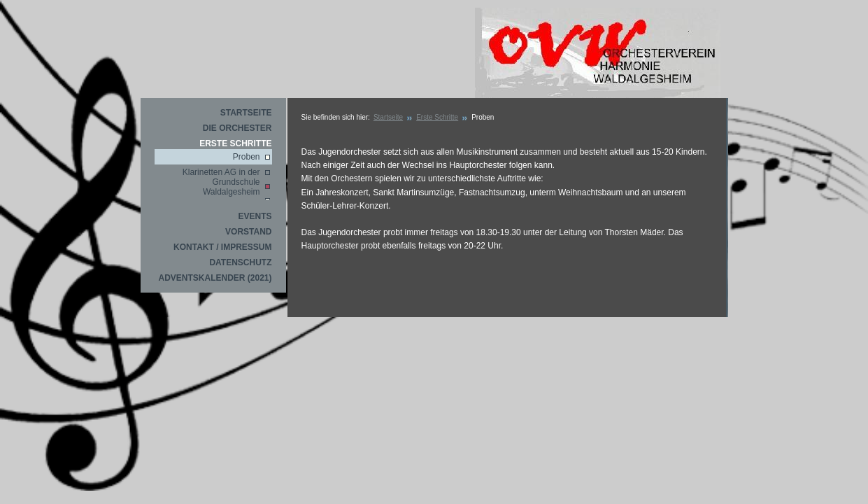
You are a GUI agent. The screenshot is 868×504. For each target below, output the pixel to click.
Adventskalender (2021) (215, 278)
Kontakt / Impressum (222, 247)
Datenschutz (240, 262)
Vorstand (248, 232)
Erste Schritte (235, 143)
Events (255, 216)
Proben (247, 157)
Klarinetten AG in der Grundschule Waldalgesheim (221, 182)
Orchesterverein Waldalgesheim (598, 54)
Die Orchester (237, 128)
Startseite (246, 113)
